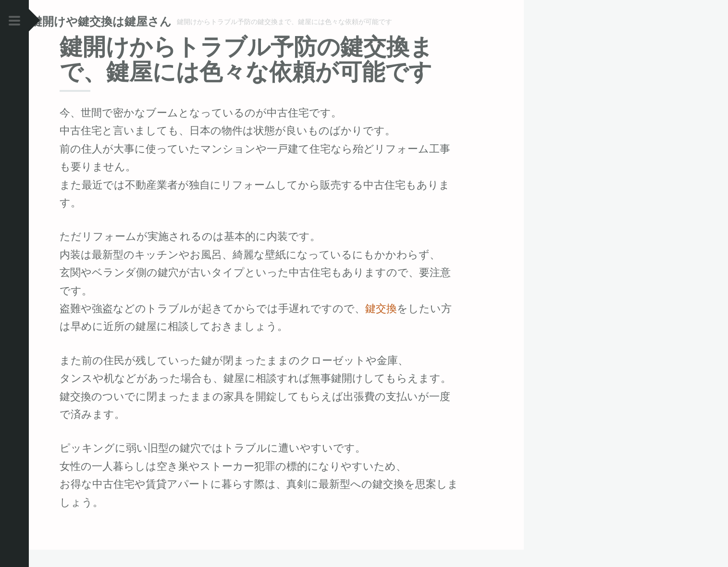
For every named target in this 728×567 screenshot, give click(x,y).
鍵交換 (381, 325)
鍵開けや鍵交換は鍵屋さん (130, 21)
